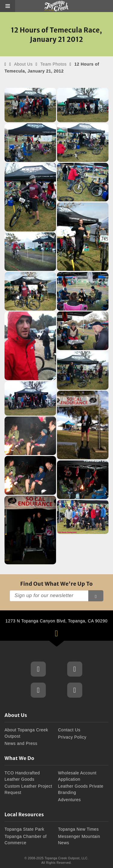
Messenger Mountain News (79, 840)
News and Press (21, 743)
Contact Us (69, 730)
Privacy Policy (72, 737)
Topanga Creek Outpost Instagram (75, 669)
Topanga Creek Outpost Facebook (38, 669)
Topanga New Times (78, 829)
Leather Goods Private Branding (81, 789)
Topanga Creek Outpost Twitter (38, 690)
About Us (24, 64)
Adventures (70, 800)
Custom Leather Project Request (28, 789)
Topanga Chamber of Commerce (26, 840)
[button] (8, 6)
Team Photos (53, 64)
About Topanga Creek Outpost (26, 733)
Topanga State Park (24, 829)
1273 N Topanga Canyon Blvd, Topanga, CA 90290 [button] (59, 630)
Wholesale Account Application (77, 776)
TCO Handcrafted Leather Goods (22, 776)
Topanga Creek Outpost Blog (75, 690)
